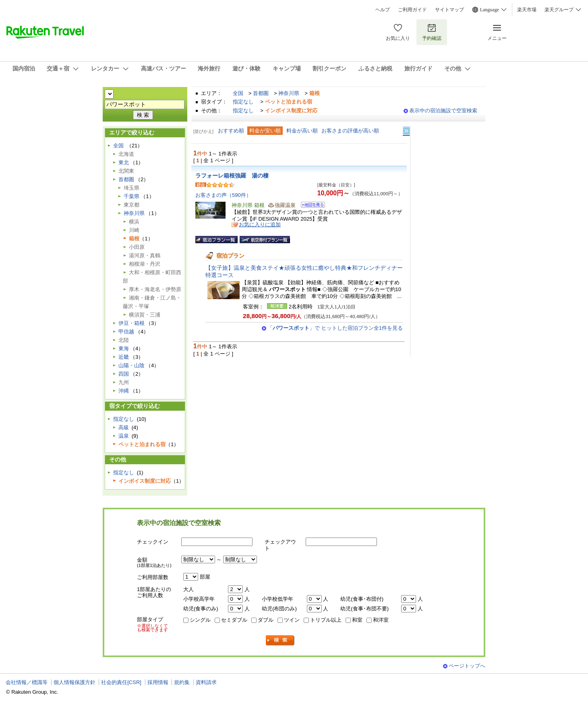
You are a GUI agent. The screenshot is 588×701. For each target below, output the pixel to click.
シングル (200, 620)
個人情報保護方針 (75, 682)
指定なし (243, 102)
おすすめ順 (231, 131)
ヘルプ (383, 10)
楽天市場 (527, 10)
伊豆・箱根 (131, 323)
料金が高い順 (302, 131)
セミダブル (234, 620)
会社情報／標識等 (27, 682)
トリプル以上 (326, 620)
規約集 (182, 682)
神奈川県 (289, 93)
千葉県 (131, 196)
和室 (357, 620)
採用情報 (158, 682)
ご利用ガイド (412, 10)
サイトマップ (449, 10)
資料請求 (206, 682)
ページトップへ (467, 666)
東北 (124, 162)
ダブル (266, 620)
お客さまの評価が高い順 (350, 131)
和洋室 (381, 620)
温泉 (124, 436)
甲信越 (126, 332)
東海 (124, 348)
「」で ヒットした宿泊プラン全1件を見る (335, 328)
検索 (280, 640)
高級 (124, 427)
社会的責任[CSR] (121, 682)
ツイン (292, 620)
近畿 (124, 357)
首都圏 (261, 93)
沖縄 (124, 391)
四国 (124, 374)
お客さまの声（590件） (223, 195)
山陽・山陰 (131, 365)
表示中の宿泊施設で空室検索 (443, 111)
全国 (238, 93)
